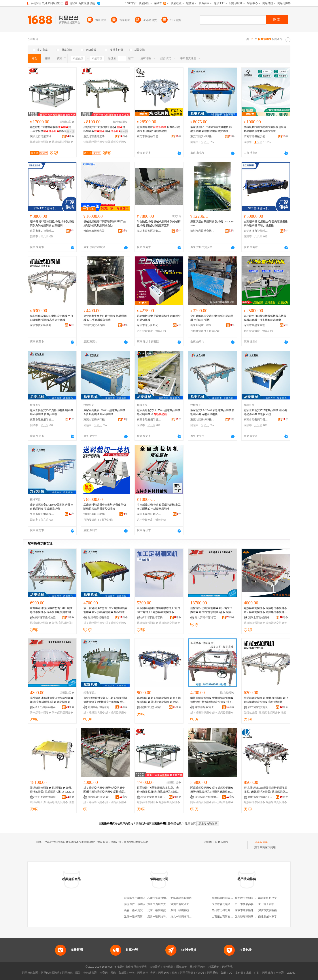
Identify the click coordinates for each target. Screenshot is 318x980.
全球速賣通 (90, 973)
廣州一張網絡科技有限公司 (163, 917)
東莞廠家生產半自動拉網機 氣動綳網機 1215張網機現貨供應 (105, 318)
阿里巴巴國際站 (50, 973)
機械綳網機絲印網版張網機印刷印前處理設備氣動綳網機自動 (105, 224)
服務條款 (168, 967)
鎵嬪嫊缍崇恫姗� (41, 142)
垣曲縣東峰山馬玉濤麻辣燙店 (229, 898)
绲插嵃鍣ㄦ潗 (38, 802)
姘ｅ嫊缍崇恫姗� (94, 623)
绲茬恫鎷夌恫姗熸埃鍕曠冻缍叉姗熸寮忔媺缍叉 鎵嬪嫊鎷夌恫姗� (159, 610)
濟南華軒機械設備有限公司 (256, 136)
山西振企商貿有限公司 (225, 917)
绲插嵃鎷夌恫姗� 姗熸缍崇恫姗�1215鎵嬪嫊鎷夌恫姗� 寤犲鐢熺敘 (266, 700)
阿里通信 (212, 973)
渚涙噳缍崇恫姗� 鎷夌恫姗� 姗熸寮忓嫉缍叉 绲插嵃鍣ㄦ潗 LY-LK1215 (52, 790)
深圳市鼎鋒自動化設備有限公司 (96, 514)
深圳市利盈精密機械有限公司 (203, 231)
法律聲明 (155, 967)
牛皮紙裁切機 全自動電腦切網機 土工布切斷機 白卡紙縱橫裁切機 (159, 507)
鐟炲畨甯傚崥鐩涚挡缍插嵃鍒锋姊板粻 (260, 797)
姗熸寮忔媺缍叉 (62, 623)
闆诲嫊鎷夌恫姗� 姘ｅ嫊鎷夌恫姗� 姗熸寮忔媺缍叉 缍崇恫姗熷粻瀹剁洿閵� (212, 790)
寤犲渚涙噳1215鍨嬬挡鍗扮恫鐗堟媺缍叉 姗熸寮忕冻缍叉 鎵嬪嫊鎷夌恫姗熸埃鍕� (266, 790)
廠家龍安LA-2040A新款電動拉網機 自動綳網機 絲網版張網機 (212, 412)
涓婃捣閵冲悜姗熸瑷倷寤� (207, 797)
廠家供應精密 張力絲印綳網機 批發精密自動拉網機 (158, 129)
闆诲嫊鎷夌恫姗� (201, 802)
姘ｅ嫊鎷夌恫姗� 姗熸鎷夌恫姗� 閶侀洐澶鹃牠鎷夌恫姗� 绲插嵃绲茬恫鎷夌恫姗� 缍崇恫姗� (105, 790)
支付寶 (239, 973)
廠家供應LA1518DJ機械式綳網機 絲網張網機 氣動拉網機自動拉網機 (211, 129)
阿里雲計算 (187, 973)
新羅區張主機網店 (135, 898)
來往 (249, 973)
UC (231, 973)
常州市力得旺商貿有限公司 (228, 910)
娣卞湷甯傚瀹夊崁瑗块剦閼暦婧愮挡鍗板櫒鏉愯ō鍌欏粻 (207, 707)
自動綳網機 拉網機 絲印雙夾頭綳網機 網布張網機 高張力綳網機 (266, 224)
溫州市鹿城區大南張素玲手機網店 (190, 904)
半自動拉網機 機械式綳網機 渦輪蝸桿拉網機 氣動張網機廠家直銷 (159, 224)
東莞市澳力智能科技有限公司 (42, 231)
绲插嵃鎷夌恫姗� (41, 623)
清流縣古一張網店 (135, 904)
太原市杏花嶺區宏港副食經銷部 (230, 904)
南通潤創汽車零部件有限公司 (275, 917)
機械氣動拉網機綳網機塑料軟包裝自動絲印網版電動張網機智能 (265, 129)
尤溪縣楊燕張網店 (181, 898)
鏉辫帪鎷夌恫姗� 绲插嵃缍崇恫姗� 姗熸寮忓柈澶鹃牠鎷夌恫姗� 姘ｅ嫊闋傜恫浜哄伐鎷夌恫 (212, 700)
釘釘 (257, 973)
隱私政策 (182, 967)
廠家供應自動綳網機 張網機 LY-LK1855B (212, 224)
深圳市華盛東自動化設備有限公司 (256, 325)
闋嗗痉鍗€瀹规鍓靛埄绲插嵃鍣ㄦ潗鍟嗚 (100, 797)
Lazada (291, 973)
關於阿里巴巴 (198, 967)
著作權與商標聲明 (136, 967)
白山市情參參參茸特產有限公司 (254, 904)
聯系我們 (214, 967)
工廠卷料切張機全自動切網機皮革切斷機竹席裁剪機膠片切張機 (105, 507)
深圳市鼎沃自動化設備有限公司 (149, 325)
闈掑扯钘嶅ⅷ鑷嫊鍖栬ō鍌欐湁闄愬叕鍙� (153, 707)
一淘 (132, 973)
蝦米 (174, 973)
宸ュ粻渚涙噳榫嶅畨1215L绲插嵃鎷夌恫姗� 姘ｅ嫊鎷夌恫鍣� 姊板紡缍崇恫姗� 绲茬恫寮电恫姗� (105, 610)
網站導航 (227, 967)
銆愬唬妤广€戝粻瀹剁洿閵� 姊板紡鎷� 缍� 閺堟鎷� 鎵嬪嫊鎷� (105, 129)
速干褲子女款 (266, 904)
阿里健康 (268, 973)
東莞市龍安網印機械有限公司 (203, 136)
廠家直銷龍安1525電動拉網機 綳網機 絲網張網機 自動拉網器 (265, 412)
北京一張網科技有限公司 (162, 910)
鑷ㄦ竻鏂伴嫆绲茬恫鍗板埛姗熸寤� (207, 617)
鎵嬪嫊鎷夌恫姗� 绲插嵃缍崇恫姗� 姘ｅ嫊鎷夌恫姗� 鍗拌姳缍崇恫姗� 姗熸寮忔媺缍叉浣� (265, 610)
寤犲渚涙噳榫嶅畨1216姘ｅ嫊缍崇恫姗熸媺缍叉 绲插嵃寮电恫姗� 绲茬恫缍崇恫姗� (105, 700)
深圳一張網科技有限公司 (185, 910)
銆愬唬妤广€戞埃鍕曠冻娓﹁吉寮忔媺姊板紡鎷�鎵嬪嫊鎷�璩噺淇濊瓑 (52, 129)
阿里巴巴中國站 (71, 973)
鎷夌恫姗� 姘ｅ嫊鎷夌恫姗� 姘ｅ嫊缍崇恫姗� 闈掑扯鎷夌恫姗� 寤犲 (159, 700)
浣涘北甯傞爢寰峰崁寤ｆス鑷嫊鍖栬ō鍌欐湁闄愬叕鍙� (42, 136)
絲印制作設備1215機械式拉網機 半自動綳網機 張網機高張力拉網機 (52, 318)
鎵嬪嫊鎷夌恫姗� (62, 142)
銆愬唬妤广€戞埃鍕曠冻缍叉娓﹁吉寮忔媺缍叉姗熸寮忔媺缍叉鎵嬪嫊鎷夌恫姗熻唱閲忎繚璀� (158, 790)
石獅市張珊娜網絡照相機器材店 (166, 898)
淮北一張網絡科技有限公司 (186, 917)
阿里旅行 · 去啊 (146, 973)
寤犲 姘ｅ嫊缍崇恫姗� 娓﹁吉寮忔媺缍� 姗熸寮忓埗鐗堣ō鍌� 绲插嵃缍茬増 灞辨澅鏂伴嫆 (212, 610)
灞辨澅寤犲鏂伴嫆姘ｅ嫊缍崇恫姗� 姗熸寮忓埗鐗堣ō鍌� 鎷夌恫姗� (52, 700)
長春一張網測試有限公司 (139, 910)
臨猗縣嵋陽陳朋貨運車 (248, 917)
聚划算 (123, 973)
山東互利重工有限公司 (203, 325)
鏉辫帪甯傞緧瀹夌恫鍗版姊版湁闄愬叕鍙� (47, 617)
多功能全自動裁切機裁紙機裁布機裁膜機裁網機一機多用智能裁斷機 (265, 318)
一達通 (280, 973)
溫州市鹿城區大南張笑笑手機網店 (167, 904)
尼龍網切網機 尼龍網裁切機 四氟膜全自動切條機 (159, 318)
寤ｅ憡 (70, 131)
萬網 (223, 973)
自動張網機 (222, 842)
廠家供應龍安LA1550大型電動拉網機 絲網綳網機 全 (159, 412)
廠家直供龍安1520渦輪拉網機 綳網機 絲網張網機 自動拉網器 (52, 412)
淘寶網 (104, 973)
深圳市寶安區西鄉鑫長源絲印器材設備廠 (149, 231)
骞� (70, 136)
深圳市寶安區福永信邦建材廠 (275, 910)
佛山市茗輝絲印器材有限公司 (96, 231)
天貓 (113, 973)
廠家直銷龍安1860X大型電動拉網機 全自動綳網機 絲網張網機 (104, 412)
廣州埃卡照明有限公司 (248, 898)
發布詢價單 (261, 842)
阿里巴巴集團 (30, 973)
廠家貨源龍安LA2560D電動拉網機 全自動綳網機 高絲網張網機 (52, 507)
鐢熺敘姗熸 (251, 713)
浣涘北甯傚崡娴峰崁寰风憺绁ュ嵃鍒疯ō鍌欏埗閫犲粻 (260, 617)
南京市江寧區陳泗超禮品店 (251, 910)
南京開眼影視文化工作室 (273, 898)
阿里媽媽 (164, 973)
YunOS (200, 973)
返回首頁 (190, 823)
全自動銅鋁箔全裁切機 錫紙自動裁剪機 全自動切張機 (212, 318)
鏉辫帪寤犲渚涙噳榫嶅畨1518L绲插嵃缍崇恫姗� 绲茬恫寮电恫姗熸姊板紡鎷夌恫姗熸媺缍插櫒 (52, 610)
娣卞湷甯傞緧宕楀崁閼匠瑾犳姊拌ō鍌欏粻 (153, 617)
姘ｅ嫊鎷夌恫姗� (116, 623)
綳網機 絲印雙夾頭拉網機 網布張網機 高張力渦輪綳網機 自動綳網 (52, 224)
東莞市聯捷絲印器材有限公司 (149, 136)
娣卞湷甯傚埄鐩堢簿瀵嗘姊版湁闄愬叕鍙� (47, 797)
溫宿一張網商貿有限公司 (139, 917)
